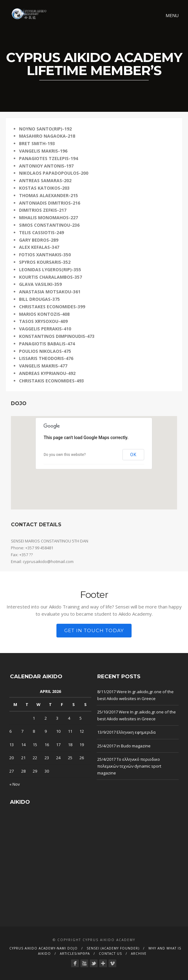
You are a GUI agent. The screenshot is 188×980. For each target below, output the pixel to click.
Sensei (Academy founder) (113, 948)
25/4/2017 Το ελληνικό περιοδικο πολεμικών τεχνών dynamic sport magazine (129, 766)
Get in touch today (94, 630)
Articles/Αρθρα (75, 954)
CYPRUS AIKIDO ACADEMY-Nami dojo (43, 948)
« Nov (15, 784)
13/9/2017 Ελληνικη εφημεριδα (126, 732)
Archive (139, 954)
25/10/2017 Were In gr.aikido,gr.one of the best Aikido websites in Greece (137, 715)
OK (133, 455)
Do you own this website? (65, 455)
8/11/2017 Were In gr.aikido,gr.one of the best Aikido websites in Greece (135, 695)
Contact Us (110, 954)
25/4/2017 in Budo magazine (124, 746)
